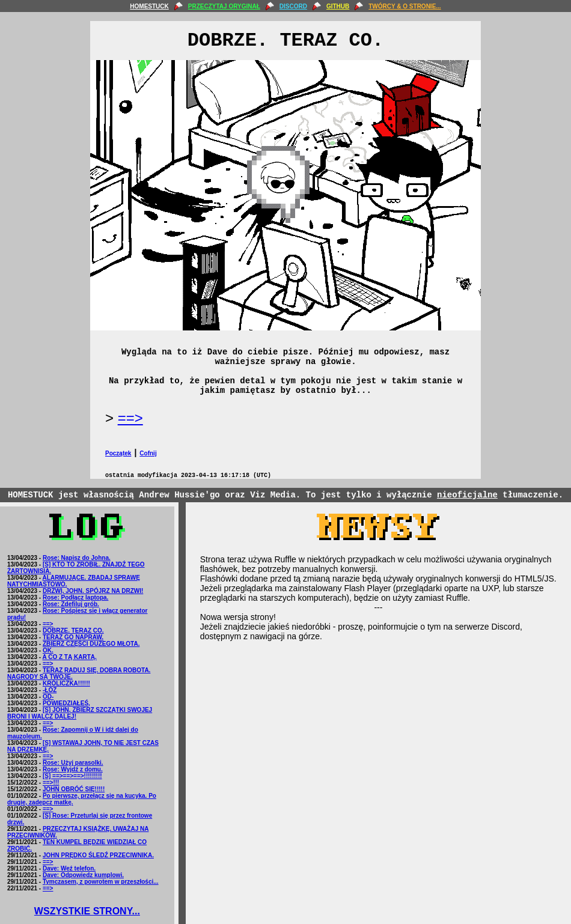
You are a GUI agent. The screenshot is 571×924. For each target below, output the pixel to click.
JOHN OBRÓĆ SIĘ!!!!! (74, 789)
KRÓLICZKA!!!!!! (66, 683)
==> (130, 418)
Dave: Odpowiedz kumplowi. (83, 875)
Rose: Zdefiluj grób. (71, 604)
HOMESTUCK (149, 6)
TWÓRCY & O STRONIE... (405, 6)
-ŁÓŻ (50, 690)
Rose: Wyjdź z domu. (73, 769)
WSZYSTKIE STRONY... (87, 911)
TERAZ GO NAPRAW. (73, 637)
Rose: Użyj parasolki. (73, 763)
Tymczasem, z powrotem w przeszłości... (101, 882)
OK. (48, 650)
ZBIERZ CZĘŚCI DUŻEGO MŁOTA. (91, 644)
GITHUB (338, 6)
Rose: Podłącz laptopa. (75, 597)
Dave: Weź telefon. (69, 868)
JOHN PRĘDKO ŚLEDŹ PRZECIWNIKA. (98, 855)
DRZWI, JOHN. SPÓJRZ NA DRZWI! (93, 591)
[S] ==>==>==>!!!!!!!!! (72, 776)
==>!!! (51, 783)
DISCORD (293, 6)
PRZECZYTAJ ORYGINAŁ (224, 6)
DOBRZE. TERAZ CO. (73, 631)
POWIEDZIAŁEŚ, (66, 703)
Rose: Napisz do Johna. (77, 558)
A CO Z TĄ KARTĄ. (70, 657)
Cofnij (148, 453)
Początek (118, 453)
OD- (48, 697)
